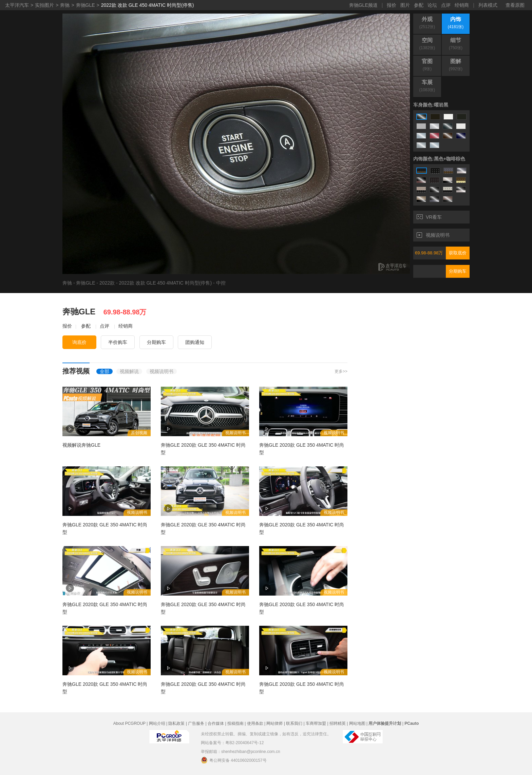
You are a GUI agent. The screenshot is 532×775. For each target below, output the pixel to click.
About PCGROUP (129, 723)
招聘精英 (338, 723)
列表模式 (488, 5)
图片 (405, 5)
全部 (104, 371)
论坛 (432, 5)
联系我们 (294, 723)
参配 (419, 5)
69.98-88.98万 (429, 253)
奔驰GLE (85, 5)
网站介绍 (157, 723)
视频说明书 (433, 235)
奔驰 (65, 5)
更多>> (341, 371)
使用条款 (255, 723)
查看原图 (515, 5)
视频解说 (129, 371)
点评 (446, 5)
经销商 (462, 5)
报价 (392, 5)
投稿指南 (235, 723)
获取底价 (458, 253)
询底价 (79, 342)
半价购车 (118, 342)
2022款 (107, 283)
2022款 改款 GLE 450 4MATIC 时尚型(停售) (148, 5)
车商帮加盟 (316, 723)
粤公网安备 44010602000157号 (234, 760)
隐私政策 (176, 723)
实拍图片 (44, 5)
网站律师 (274, 723)
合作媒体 (216, 723)
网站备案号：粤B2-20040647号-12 (232, 743)
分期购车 (458, 271)
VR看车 (429, 217)
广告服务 (196, 723)
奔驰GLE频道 (363, 5)
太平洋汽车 (17, 5)
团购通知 (195, 342)
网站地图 (357, 723)
